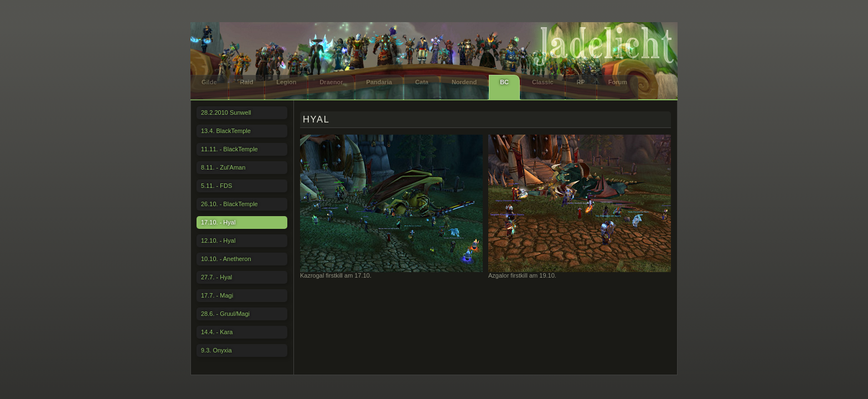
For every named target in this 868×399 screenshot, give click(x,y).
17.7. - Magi (217, 295)
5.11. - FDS (216, 186)
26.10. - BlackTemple (229, 204)
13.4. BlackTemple (226, 131)
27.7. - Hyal (216, 277)
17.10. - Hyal (218, 222)
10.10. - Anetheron (226, 259)
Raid (247, 82)
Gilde (209, 82)
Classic (543, 82)
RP (581, 82)
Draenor (331, 82)
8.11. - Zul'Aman (223, 167)
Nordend (464, 82)
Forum (618, 82)
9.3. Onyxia (216, 350)
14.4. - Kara (217, 332)
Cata (422, 82)
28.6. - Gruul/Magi (225, 314)
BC (504, 82)
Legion (286, 82)
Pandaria (379, 82)
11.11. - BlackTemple (229, 149)
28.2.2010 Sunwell (226, 112)
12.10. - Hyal (218, 241)
